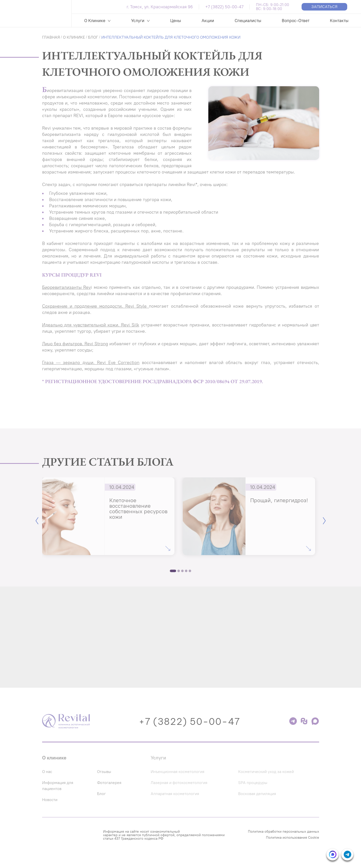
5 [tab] (190, 571)
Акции (208, 21)
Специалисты (248, 21)
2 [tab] (179, 571)
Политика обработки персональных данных (284, 841)
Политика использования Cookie (293, 847)
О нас (48, 781)
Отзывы (109, 781)
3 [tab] (183, 571)
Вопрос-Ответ (296, 21)
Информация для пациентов (60, 795)
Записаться (324, 7)
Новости (51, 809)
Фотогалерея (115, 792)
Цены (176, 21)
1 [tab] (173, 571)
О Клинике (95, 21)
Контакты (339, 21)
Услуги (138, 21)
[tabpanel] (108, 516)
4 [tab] (186, 571)
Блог (106, 803)
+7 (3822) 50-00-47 (224, 7)
